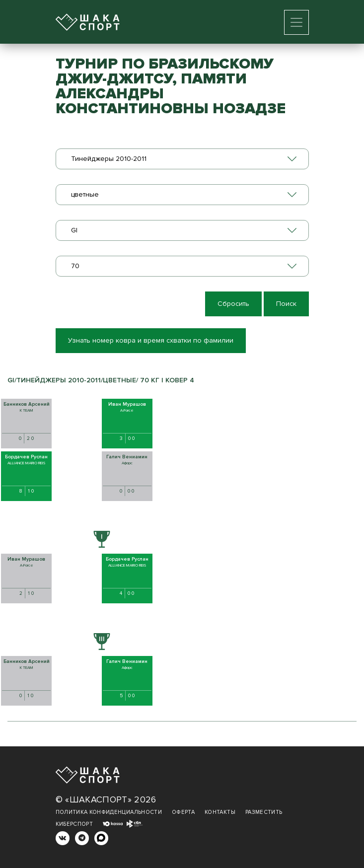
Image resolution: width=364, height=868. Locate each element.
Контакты (220, 812)
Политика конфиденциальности (109, 812)
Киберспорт (74, 824)
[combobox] (182, 159)
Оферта (183, 812)
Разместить (264, 812)
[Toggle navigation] (296, 22)
